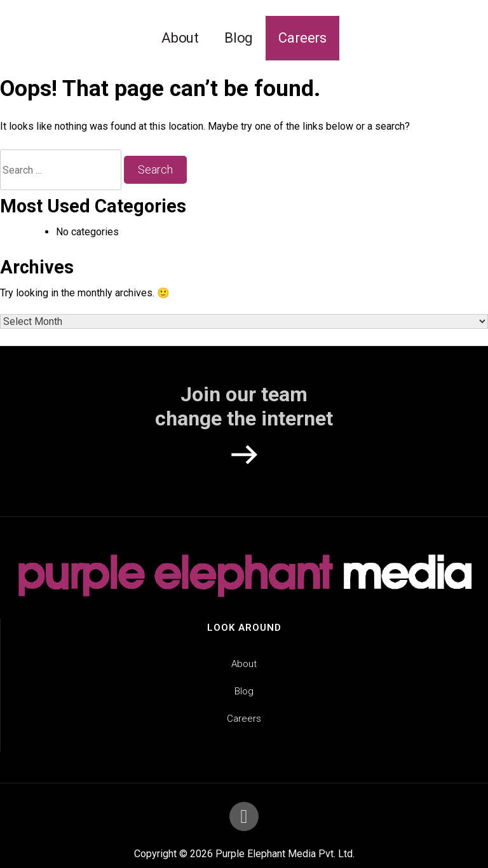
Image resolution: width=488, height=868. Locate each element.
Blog (239, 38)
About (180, 38)
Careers (302, 38)
